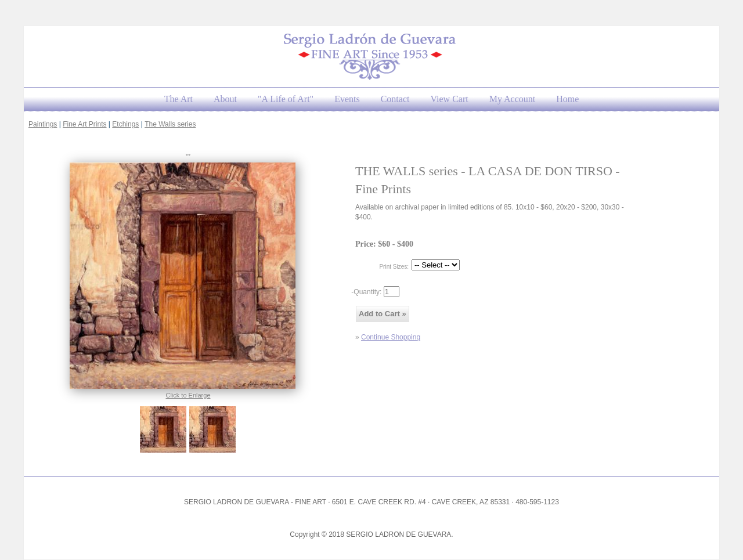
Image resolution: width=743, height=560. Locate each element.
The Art (178, 99)
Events (347, 99)
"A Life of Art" (286, 99)
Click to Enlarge (188, 395)
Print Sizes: (394, 267)
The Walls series (170, 124)
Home (567, 99)
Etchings (125, 124)
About (225, 99)
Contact (395, 99)
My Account (513, 99)
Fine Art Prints (84, 124)
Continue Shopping (391, 337)
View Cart (449, 99)
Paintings (43, 124)
